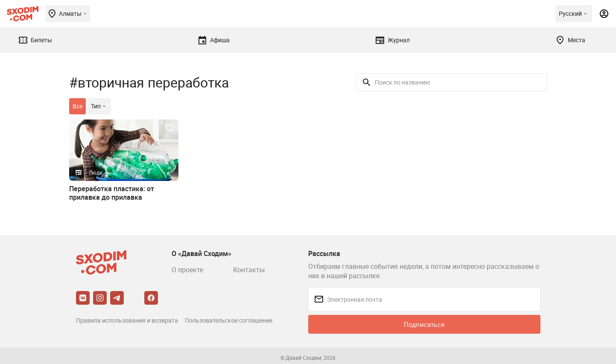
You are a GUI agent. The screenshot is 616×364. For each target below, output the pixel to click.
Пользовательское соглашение (229, 320)
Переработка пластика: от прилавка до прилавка (112, 193)
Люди (96, 172)
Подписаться (424, 324)
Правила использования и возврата (127, 320)
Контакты (249, 270)
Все (77, 106)
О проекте (187, 270)
